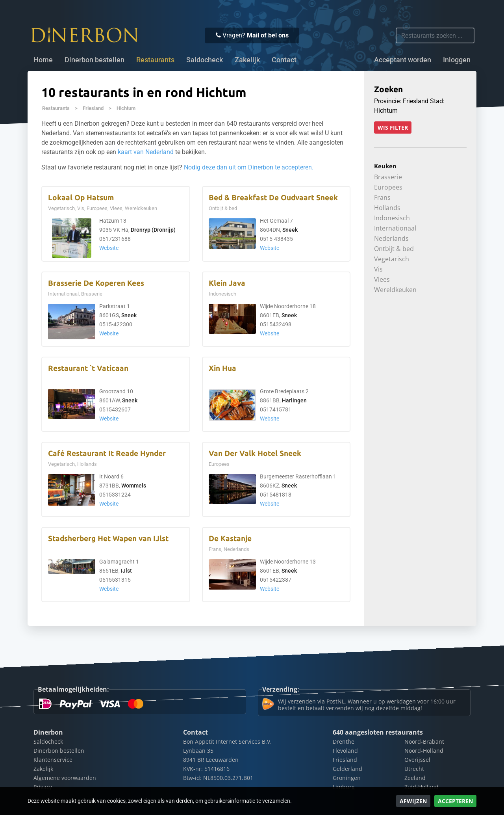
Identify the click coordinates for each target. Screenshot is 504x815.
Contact (284, 60)
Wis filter (393, 127)
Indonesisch (392, 218)
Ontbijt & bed (394, 249)
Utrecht (414, 769)
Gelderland (347, 769)
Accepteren (455, 801)
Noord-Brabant (424, 742)
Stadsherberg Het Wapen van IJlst (108, 539)
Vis (378, 269)
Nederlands (391, 238)
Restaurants (56, 108)
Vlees (382, 279)
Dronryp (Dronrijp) (153, 230)
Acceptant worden (403, 60)
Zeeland (415, 778)
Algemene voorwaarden (65, 778)
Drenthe (344, 742)
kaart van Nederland (146, 152)
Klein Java (227, 283)
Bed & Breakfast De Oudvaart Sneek (273, 198)
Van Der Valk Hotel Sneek (255, 453)
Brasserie (388, 177)
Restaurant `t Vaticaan (88, 368)
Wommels (134, 486)
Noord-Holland (424, 751)
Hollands (387, 208)
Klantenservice (53, 760)
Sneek (290, 230)
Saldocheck (205, 60)
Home (43, 60)
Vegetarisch (392, 259)
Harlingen (294, 401)
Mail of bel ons (268, 35)
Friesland (93, 108)
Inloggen (457, 60)
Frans (382, 197)
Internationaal (395, 228)
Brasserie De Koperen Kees (96, 283)
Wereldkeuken (395, 290)
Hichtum (126, 108)
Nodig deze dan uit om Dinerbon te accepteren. (249, 167)
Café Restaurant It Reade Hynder (107, 453)
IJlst (126, 571)
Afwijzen (413, 801)
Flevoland (345, 751)
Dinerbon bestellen (94, 60)
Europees (388, 187)
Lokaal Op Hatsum (81, 198)
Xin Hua (222, 368)
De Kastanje (230, 539)
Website (109, 248)
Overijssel (417, 760)
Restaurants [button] (155, 60)
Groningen (347, 778)
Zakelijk (247, 60)
